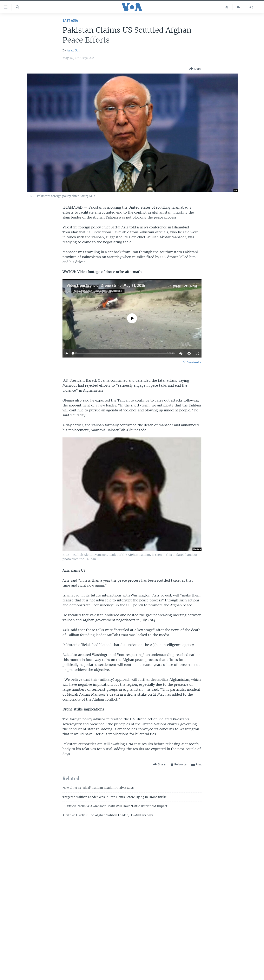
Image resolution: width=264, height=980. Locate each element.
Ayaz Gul (73, 50)
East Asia (70, 21)
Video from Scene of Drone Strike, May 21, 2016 (106, 286)
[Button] (195, 69)
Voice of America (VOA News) (92, 292)
